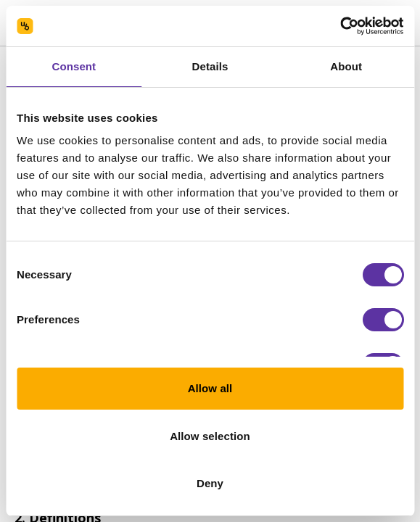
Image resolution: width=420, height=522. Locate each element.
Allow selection (210, 436)
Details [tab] (210, 66)
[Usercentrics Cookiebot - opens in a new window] (340, 26)
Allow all (210, 388)
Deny (210, 483)
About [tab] (346, 66)
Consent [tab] (74, 66)
